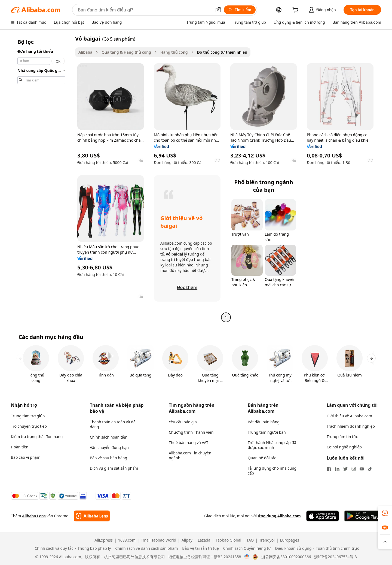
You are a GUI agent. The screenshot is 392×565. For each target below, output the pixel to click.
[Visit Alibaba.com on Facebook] (329, 469)
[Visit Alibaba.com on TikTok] (370, 469)
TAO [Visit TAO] (250, 540)
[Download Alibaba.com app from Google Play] (363, 516)
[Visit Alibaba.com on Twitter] (345, 469)
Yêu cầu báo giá (183, 422)
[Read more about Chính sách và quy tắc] (53, 548)
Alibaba (85, 52)
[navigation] (41, 179)
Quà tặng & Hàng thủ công (126, 52)
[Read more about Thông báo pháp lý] (93, 548)
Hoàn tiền (20, 447)
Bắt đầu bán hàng (264, 422)
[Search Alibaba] (144, 10)
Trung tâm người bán (267, 432)
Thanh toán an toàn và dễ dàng (113, 424)
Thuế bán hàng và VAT (189, 443)
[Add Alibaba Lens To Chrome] (92, 516)
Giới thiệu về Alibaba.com (349, 416)
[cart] (296, 10)
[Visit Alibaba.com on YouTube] (362, 469)
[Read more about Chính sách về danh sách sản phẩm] (145, 548)
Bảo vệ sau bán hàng (108, 458)
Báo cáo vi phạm (26, 457)
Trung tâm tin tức (342, 437)
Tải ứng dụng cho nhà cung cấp (272, 471)
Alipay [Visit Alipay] (187, 540)
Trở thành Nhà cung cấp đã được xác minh (272, 445)
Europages (290, 540)
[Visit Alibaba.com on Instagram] (354, 469)
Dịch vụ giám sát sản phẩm (114, 468)
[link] (385, 513)
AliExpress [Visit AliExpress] (104, 540)
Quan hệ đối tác (262, 458)
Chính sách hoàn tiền (109, 437)
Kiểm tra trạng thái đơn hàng (37, 437)
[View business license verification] (247, 557)
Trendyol (267, 540)
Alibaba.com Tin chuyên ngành (190, 455)
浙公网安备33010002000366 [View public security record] (286, 557)
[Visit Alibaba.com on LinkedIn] (337, 469)
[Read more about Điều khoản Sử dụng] (292, 548)
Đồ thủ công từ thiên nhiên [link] (222, 52)
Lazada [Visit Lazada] (204, 540)
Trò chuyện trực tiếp (29, 426)
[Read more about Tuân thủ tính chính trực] (336, 548)
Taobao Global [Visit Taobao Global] (228, 540)
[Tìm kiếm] (240, 10)
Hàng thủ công (174, 52)
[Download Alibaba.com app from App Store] (323, 516)
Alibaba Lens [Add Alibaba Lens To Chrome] (34, 516)
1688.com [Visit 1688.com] (127, 540)
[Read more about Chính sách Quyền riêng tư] (246, 548)
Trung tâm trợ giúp (28, 416)
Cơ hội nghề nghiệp (344, 447)
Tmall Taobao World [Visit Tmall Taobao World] (159, 540)
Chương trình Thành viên (191, 432)
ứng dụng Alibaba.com (279, 516)
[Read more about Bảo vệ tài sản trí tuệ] (199, 548)
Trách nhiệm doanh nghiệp (351, 426)
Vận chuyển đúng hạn (109, 447)
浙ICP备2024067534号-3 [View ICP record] (336, 557)
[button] (218, 10)
